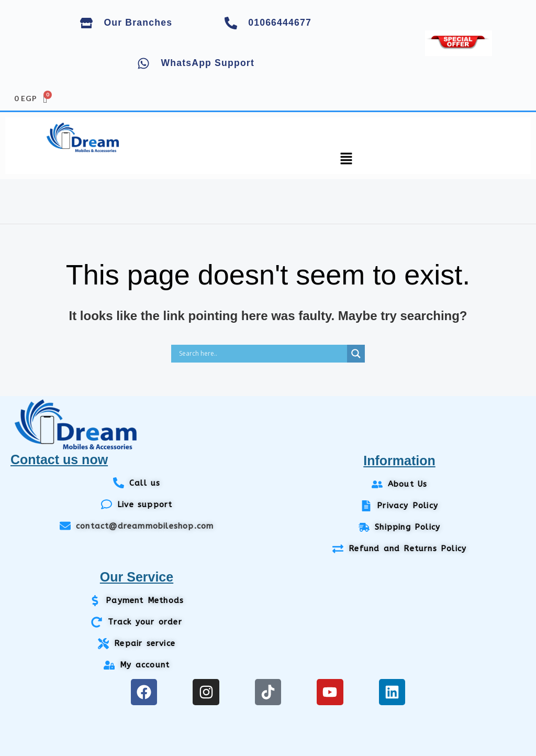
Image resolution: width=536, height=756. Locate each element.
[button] (347, 160)
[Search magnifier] (356, 354)
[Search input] (262, 354)
